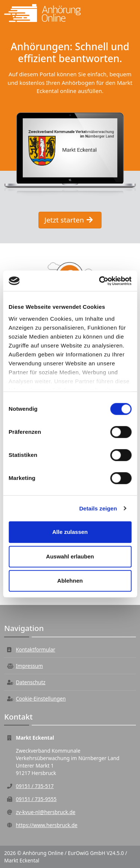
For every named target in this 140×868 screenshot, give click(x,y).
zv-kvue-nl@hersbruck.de (46, 812)
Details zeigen (98, 508)
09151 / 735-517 (35, 786)
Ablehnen (70, 581)
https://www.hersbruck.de (47, 825)
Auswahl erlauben (70, 556)
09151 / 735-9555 (36, 799)
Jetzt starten (69, 220)
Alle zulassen (70, 532)
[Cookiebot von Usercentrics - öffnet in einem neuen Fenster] (100, 281)
